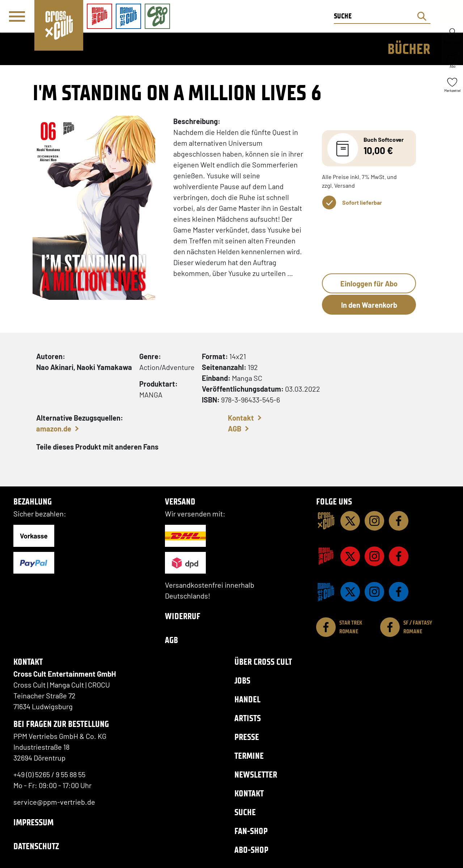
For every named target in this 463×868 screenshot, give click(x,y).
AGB (235, 429)
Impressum (33, 822)
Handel (247, 699)
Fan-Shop (251, 831)
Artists (248, 718)
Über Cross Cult (263, 662)
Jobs (242, 680)
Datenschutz (36, 846)
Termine (249, 756)
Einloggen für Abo (369, 284)
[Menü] (17, 17)
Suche (245, 812)
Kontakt (241, 418)
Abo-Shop (251, 850)
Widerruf (183, 616)
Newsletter (256, 775)
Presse (247, 737)
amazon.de (54, 429)
